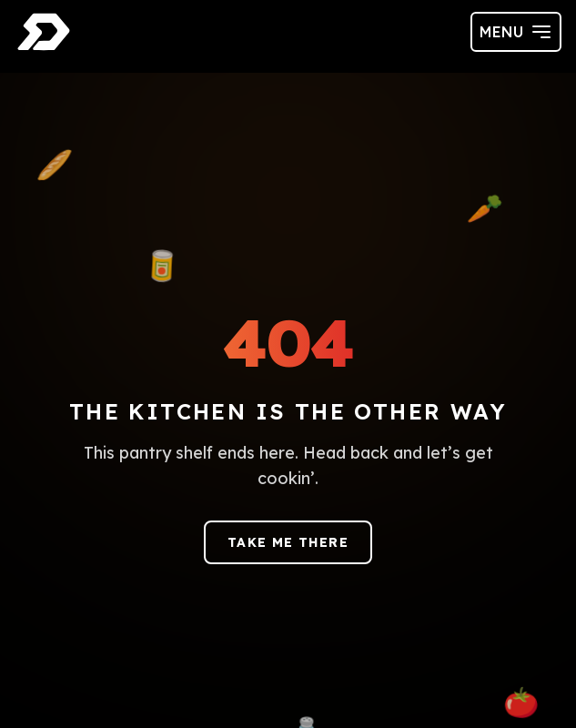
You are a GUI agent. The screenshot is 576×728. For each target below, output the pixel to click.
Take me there (288, 542)
